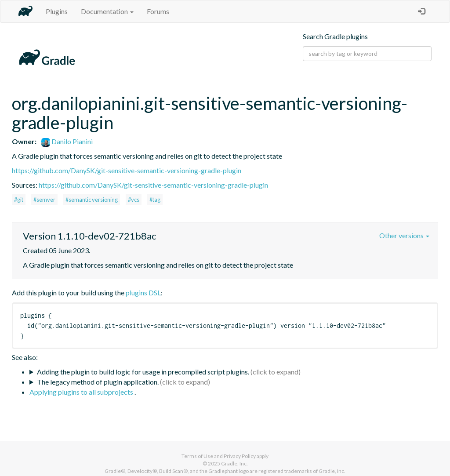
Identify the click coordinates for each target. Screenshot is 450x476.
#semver (44, 200)
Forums (158, 11)
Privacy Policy (240, 456)
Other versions (404, 235)
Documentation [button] (107, 11)
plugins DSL (143, 293)
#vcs (134, 200)
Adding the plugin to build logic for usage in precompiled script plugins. (143, 372)
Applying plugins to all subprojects (82, 392)
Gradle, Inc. (234, 463)
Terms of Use (197, 456)
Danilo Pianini (67, 141)
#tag (155, 200)
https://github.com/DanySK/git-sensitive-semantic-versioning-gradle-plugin (127, 170)
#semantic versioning (92, 200)
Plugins (57, 11)
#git (19, 200)
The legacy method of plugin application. (98, 382)
